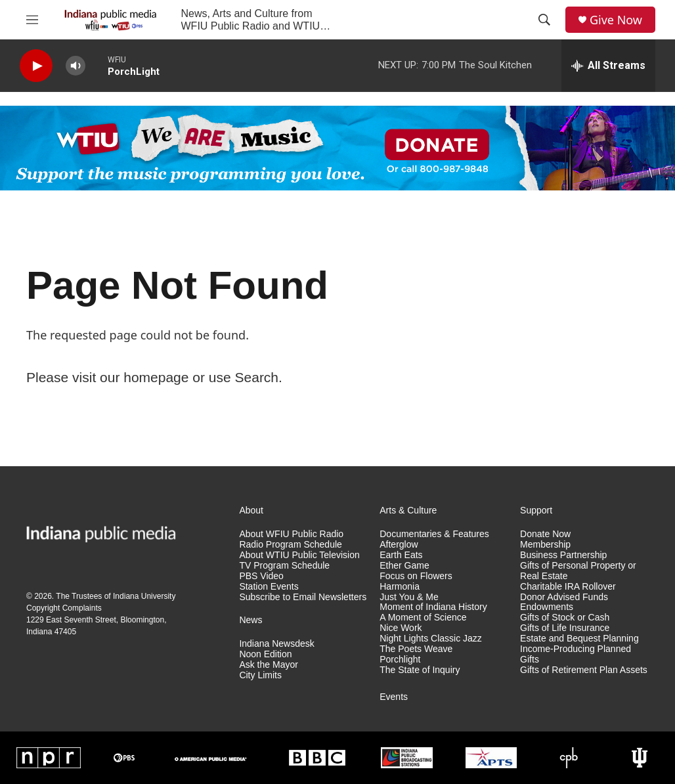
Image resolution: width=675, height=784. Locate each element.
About (251, 511)
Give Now (616, 20)
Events (394, 697)
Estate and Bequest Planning (579, 639)
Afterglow (399, 545)
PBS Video (261, 576)
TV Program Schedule (284, 566)
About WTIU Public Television (299, 555)
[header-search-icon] (544, 20)
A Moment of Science (423, 618)
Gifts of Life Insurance (565, 628)
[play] (36, 66)
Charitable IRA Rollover (568, 587)
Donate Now (545, 534)
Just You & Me (409, 597)
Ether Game (404, 566)
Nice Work (401, 628)
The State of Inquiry (420, 670)
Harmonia (400, 587)
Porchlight (400, 660)
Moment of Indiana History (433, 607)
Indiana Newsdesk (276, 644)
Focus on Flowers (416, 576)
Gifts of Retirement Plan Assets (584, 670)
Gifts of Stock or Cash (565, 618)
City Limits (260, 675)
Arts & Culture (408, 511)
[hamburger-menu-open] (32, 20)
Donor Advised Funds (564, 597)
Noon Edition (265, 654)
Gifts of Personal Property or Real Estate (578, 571)
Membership (545, 545)
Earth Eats (401, 555)
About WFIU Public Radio (291, 534)
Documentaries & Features (434, 534)
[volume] (76, 66)
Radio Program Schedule (290, 545)
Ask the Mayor (268, 665)
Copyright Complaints (64, 608)
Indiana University (144, 596)
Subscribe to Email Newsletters (303, 597)
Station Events (269, 587)
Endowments (547, 607)
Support (536, 511)
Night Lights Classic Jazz (431, 639)
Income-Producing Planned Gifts (576, 654)
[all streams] (608, 66)
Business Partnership (563, 555)
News (250, 620)
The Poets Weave (416, 649)
